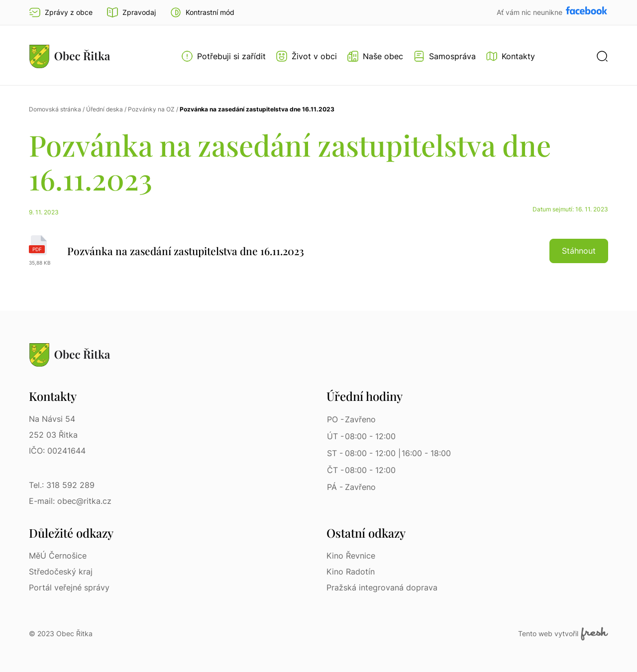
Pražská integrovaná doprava (382, 587)
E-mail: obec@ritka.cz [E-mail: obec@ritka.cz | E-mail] (70, 501)
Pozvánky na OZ (151, 109)
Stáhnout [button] (579, 251)
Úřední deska (105, 109)
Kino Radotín (351, 572)
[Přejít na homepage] (70, 56)
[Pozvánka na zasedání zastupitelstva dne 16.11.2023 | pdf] (318, 251)
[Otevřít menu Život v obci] (306, 56)
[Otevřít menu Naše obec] (375, 56)
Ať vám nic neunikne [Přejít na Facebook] (531, 12)
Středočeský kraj (61, 572)
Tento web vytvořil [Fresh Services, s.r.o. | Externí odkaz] (563, 634)
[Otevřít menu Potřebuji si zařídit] (223, 56)
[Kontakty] (510, 56)
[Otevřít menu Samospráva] (444, 56)
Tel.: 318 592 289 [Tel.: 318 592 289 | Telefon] (62, 485)
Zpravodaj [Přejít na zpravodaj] (131, 12)
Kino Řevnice (351, 556)
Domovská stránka (55, 109)
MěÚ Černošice (58, 556)
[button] (202, 12)
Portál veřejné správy (69, 587)
